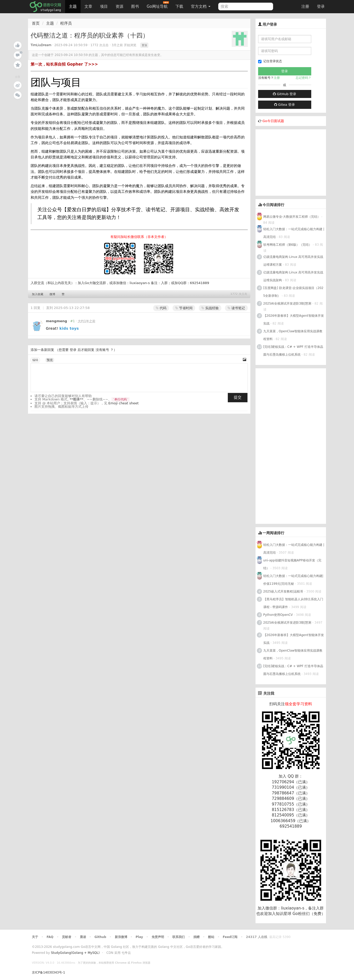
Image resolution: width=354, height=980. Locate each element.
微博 (52, 294)
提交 (238, 397)
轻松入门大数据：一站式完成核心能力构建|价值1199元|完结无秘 (293, 580)
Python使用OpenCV (278, 615)
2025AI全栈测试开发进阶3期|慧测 (288, 304)
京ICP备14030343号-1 (48, 972)
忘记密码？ (303, 78)
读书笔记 (236, 308)
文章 (88, 6)
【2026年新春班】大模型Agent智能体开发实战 (294, 320)
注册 (305, 6)
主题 (73, 6)
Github (100, 937)
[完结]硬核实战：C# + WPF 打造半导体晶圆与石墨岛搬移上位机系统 (293, 351)
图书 (135, 6)
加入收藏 (38, 294)
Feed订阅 (230, 937)
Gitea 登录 (285, 105)
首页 (36, 23)
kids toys (69, 328)
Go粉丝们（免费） (309, 914)
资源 (119, 6)
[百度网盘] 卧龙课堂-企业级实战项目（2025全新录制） (293, 292)
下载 (179, 6)
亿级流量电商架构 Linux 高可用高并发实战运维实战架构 (293, 276)
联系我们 (179, 937)
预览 (50, 360)
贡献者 (67, 937)
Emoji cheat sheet (123, 403)
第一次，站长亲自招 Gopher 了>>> (64, 64)
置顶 (144, 45)
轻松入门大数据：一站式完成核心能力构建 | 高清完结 (294, 233)
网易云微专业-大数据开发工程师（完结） (292, 217)
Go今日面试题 (273, 121)
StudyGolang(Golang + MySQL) (75, 953)
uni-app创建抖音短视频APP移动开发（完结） (292, 564)
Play (139, 937)
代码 (161, 308)
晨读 (83, 937)
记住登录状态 (270, 61)
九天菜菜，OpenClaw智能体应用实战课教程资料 (293, 335)
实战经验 (210, 308)
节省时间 (184, 308)
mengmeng (56, 321)
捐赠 (196, 937)
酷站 (211, 937)
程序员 (66, 23)
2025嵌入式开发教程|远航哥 (283, 591)
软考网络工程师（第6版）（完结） (288, 245)
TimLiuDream (41, 45)
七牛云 (126, 953)
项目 (104, 6)
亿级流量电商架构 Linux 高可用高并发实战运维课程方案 (293, 261)
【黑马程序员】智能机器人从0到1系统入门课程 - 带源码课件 (293, 603)
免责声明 (158, 937)
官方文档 (201, 6)
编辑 (35, 360)
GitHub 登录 (285, 94)
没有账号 (102, 350)
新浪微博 (121, 937)
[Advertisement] (294, 162)
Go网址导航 (158, 5)
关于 (35, 937)
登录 (321, 6)
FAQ (50, 937)
